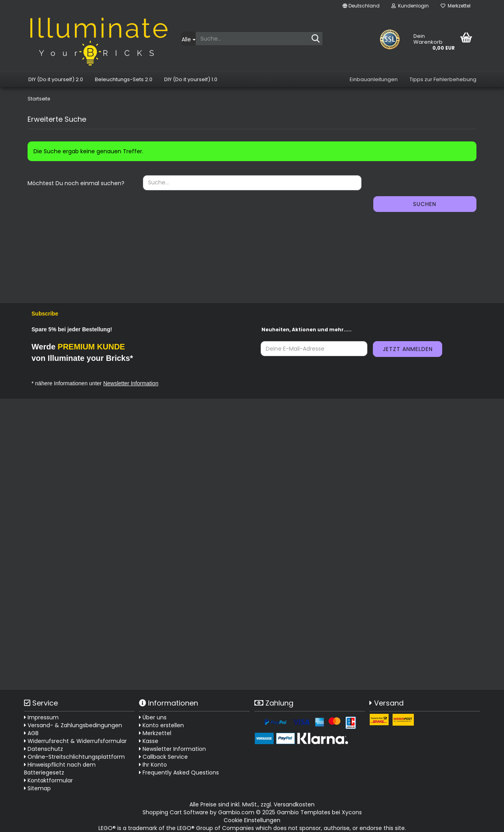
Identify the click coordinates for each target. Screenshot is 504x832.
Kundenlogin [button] (410, 6)
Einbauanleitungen (374, 79)
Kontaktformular (48, 780)
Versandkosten (294, 804)
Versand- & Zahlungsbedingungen (73, 725)
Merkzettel (456, 6)
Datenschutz (44, 749)
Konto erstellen (161, 725)
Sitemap (37, 788)
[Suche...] (188, 39)
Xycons (352, 812)
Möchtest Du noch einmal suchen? (76, 183)
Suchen (425, 204)
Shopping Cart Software (175, 812)
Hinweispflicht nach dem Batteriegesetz (60, 769)
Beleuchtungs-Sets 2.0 (124, 79)
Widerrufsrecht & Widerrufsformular (75, 741)
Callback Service (163, 757)
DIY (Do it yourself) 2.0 (56, 79)
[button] (361, 6)
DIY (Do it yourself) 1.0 (191, 79)
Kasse (149, 741)
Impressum (41, 717)
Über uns (153, 717)
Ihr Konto (153, 765)
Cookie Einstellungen (252, 820)
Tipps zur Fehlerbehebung (443, 79)
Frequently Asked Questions (181, 773)
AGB (31, 733)
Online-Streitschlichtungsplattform (74, 757)
